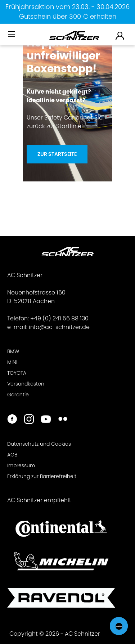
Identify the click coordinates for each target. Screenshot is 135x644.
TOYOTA (17, 373)
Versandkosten (26, 384)
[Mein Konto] (120, 35)
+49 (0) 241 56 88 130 (59, 318)
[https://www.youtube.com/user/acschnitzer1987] (46, 420)
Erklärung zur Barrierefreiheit (42, 476)
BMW (13, 351)
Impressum (21, 465)
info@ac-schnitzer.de (59, 327)
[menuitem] (12, 37)
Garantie (18, 395)
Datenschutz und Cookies (39, 444)
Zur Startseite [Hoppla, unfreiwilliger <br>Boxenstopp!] (57, 154)
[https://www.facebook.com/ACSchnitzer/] (12, 420)
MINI (12, 362)
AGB (12, 455)
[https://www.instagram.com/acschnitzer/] (29, 420)
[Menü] (12, 35)
